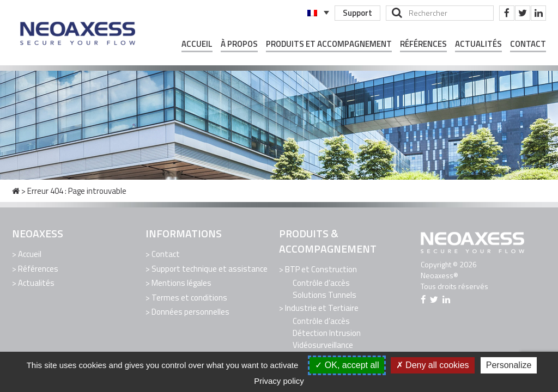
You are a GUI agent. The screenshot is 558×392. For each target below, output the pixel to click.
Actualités (478, 44)
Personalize (509, 365)
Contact (528, 44)
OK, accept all (347, 365)
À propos (239, 44)
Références (423, 44)
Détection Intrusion (327, 332)
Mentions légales (181, 282)
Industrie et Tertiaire (322, 307)
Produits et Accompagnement (329, 44)
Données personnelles (190, 310)
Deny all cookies (433, 365)
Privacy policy (279, 381)
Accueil (197, 44)
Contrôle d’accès (321, 282)
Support (357, 13)
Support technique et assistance (210, 268)
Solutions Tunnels (325, 294)
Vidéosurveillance (323, 344)
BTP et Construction (321, 269)
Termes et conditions (189, 296)
